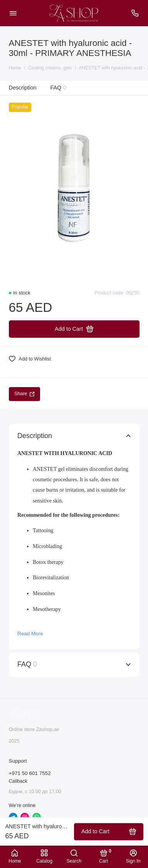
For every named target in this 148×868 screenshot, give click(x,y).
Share (24, 394)
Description (23, 88)
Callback (18, 781)
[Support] (135, 13)
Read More (30, 634)
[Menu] (13, 13)
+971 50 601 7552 (30, 773)
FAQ (58, 88)
